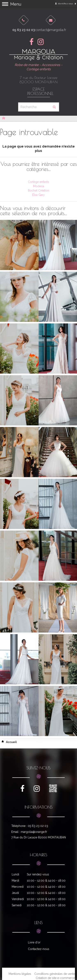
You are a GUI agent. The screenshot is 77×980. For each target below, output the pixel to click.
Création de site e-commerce (55, 978)
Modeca (38, 186)
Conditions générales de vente (55, 974)
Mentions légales (20, 974)
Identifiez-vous (64, 4)
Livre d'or (34, 942)
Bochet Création (39, 190)
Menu (16, 4)
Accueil (8, 742)
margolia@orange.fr (34, 832)
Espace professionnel (39, 91)
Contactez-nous (39, 949)
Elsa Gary (38, 195)
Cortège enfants (38, 182)
